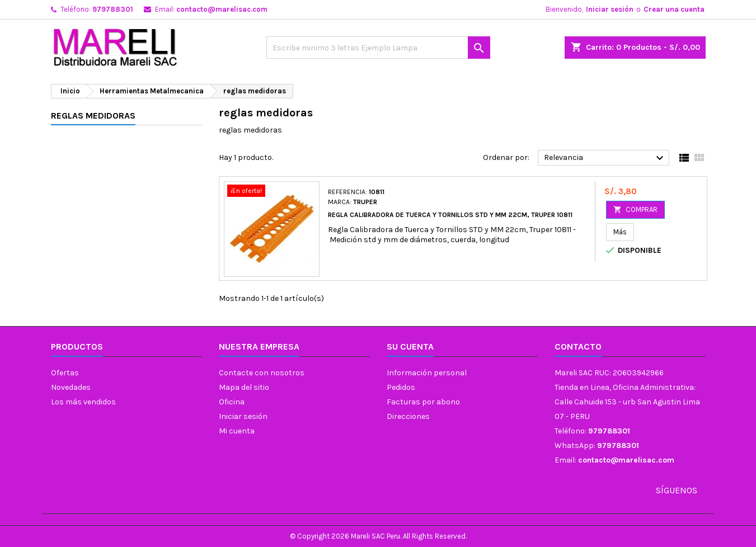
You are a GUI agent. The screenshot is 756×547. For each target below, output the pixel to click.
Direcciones (408, 416)
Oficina (232, 402)
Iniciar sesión (610, 9)
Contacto (578, 346)
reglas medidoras (93, 115)
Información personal (427, 373)
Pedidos (401, 387)
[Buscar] (378, 48)
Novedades (71, 387)
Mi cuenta (237, 431)
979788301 (113, 9)
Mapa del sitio (244, 387)
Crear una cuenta (674, 9)
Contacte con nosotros (262, 373)
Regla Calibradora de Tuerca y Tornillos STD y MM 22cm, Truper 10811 (450, 215)
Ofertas (65, 373)
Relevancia (605, 158)
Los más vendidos (83, 402)
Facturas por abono (423, 402)
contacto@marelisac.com (222, 9)
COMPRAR (635, 209)
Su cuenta (410, 346)
